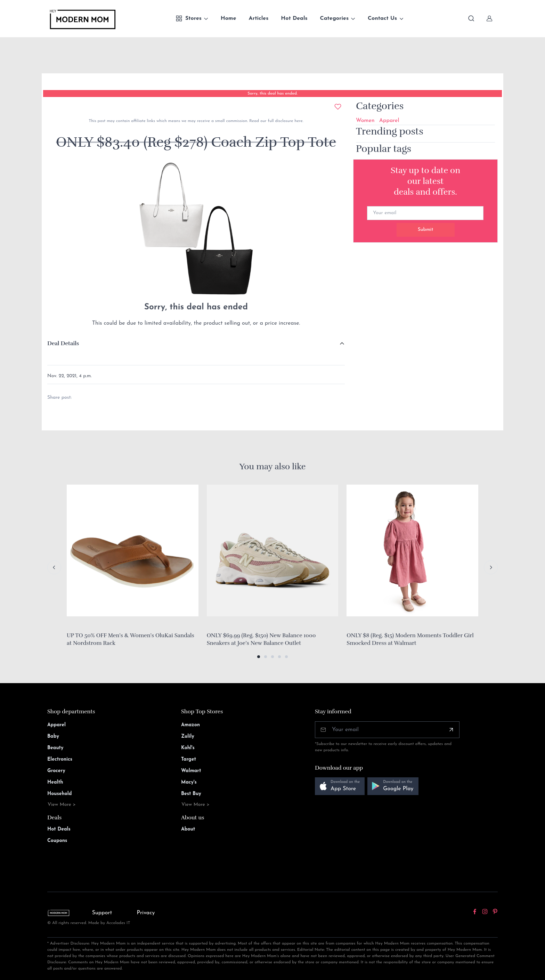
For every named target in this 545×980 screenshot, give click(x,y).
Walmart (191, 771)
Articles (259, 18)
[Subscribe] (451, 730)
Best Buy (191, 794)
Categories (335, 18)
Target (189, 759)
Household (60, 794)
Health (55, 782)
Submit (426, 230)
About (188, 829)
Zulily (188, 736)
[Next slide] (491, 567)
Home (229, 18)
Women (365, 121)
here (298, 121)
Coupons (57, 841)
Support (102, 913)
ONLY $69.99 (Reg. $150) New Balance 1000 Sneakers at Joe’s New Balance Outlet (261, 639)
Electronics (60, 759)
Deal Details (63, 343)
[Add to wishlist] (338, 107)
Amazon (190, 725)
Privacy (146, 913)
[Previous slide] (54, 567)
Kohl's (188, 748)
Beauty (55, 748)
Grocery (56, 771)
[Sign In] (489, 18)
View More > (62, 805)
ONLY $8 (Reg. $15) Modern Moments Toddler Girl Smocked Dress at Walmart (410, 639)
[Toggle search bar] (471, 18)
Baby (53, 736)
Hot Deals (294, 18)
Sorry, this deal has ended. (272, 94)
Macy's (189, 782)
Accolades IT (118, 923)
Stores (189, 18)
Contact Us (382, 18)
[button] (259, 657)
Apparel (389, 121)
